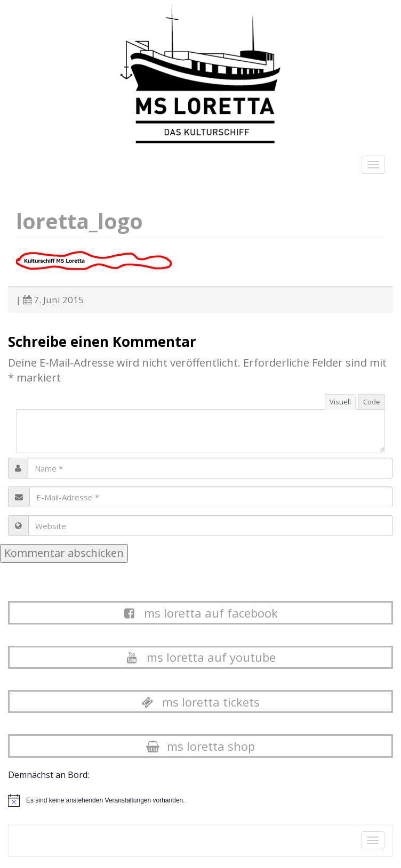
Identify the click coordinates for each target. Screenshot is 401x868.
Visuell (340, 402)
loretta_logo (79, 221)
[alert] (106, 801)
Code (372, 402)
